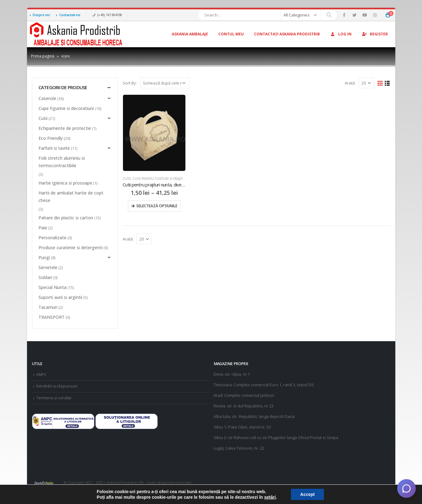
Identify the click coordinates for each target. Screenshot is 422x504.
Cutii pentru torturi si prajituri (160, 179)
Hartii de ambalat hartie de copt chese (71, 197)
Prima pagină (43, 56)
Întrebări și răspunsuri (57, 386)
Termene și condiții (54, 398)
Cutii (127, 179)
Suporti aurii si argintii (60, 297)
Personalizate (52, 238)
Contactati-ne (68, 15)
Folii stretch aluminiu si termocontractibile (62, 162)
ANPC (41, 375)
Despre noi (40, 15)
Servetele (48, 267)
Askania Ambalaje (190, 34)
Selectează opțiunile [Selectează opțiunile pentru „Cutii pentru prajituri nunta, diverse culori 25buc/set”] (157, 206)
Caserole (47, 98)
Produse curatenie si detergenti (70, 247)
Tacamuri (48, 307)
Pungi (44, 257)
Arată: (350, 83)
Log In (341, 34)
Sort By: (130, 83)
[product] (154, 133)
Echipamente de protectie (65, 128)
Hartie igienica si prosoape (65, 183)
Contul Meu (231, 34)
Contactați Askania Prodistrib (287, 34)
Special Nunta (52, 287)
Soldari (45, 277)
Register (375, 34)
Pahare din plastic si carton (66, 218)
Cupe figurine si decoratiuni (66, 108)
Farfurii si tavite (54, 148)
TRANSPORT (52, 317)
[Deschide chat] (406, 488)
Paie (43, 228)
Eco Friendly (51, 138)
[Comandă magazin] (165, 83)
